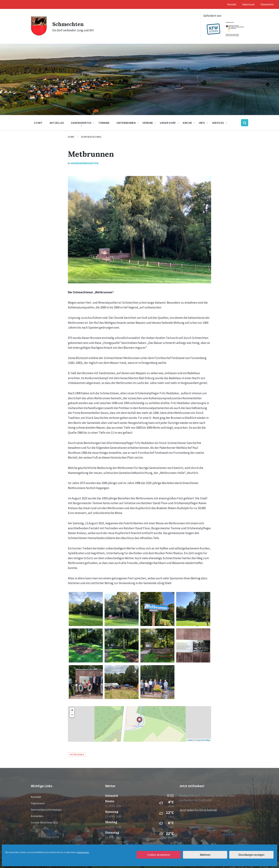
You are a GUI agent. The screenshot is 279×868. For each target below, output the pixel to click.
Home (71, 137)
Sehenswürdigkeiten (84, 163)
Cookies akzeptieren (159, 855)
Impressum (38, 803)
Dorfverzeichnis (91, 137)
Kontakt (36, 797)
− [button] (72, 715)
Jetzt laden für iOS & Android (198, 810)
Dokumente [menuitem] (267, 4)
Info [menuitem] (202, 123)
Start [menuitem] (38, 123)
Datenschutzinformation (46, 810)
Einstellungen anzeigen (251, 855)
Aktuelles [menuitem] (57, 123)
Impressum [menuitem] (248, 4)
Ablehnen (205, 855)
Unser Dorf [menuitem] (168, 123)
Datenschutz (83, 852)
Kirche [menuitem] (187, 123)
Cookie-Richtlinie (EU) (44, 822)
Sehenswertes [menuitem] (81, 123)
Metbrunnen (77, 754)
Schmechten (68, 24)
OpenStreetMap (203, 740)
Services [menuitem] (218, 123)
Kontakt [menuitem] (232, 4)
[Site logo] (39, 35)
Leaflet (190, 740)
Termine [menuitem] (104, 123)
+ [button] (72, 710)
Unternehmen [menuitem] (126, 123)
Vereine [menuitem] (148, 123)
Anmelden (37, 816)
